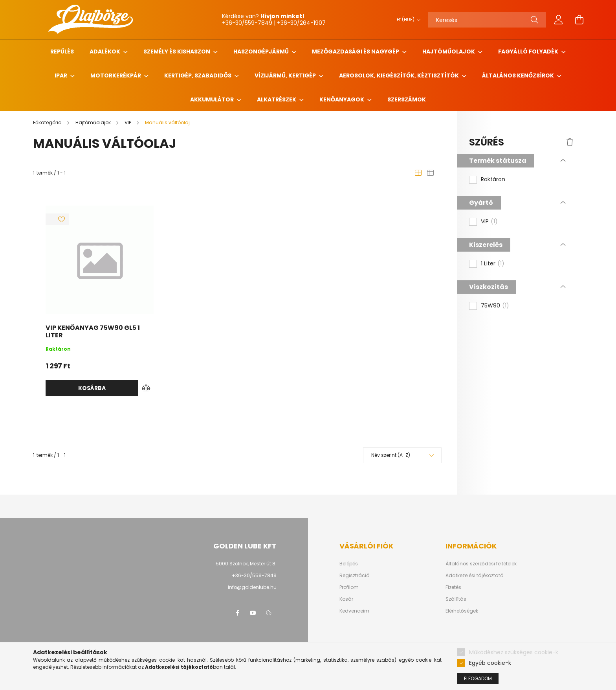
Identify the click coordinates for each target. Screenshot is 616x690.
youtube (253, 613)
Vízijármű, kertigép (286, 75)
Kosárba (92, 388)
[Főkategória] (48, 122)
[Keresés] (487, 20)
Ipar (61, 75)
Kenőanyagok (342, 99)
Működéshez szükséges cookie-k (514, 652)
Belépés (349, 564)
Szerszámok (407, 99)
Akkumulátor (213, 99)
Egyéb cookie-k (490, 663)
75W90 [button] (495, 306)
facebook (237, 613)
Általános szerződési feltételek (481, 564)
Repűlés (62, 52)
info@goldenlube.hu (252, 587)
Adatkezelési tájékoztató (474, 576)
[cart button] (579, 20)
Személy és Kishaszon (177, 52)
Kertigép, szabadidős (198, 75)
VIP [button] (489, 222)
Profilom (349, 587)
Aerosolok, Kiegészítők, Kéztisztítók (400, 75)
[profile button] (559, 20)
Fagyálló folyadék (529, 52)
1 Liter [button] (493, 264)
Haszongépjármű (262, 52)
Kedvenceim (354, 611)
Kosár (346, 599)
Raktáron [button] (493, 179)
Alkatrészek (277, 99)
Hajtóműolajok (449, 52)
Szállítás (456, 599)
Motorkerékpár (116, 75)
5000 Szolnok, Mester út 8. (246, 564)
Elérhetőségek (462, 611)
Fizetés (453, 587)
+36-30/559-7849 (254, 575)
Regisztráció (354, 576)
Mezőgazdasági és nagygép (356, 52)
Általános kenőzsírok (519, 75)
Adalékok (105, 52)
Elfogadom (478, 678)
